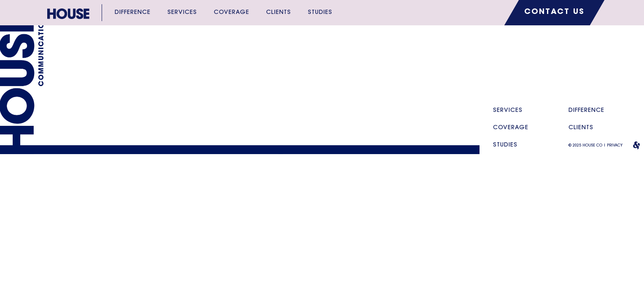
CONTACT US (554, 12)
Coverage (232, 13)
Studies (320, 13)
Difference (133, 13)
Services (182, 13)
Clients (279, 13)
